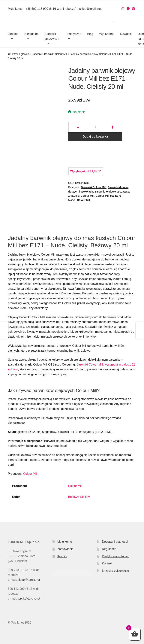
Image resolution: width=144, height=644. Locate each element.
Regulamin (109, 549)
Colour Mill (88, 196)
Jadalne (13, 34)
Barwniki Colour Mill (56, 54)
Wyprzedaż (107, 34)
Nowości (126, 34)
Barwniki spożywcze (52, 36)
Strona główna (21, 54)
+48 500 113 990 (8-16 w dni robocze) (51, 9)
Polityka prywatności (116, 556)
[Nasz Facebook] (128, 9)
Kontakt (107, 563)
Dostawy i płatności (115, 542)
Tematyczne (73, 34)
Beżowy (73, 497)
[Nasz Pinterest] (133, 9)
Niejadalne (31, 34)
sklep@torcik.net (90, 9)
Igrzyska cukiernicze (115, 571)
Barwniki (37, 54)
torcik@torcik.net (29, 598)
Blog (90, 34)
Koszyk (62, 556)
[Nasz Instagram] (123, 9)
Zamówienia (65, 549)
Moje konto (15, 9)
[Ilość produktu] (95, 127)
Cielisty (85, 497)
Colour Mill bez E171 (109, 196)
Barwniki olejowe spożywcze (112, 192)
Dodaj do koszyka (95, 137)
